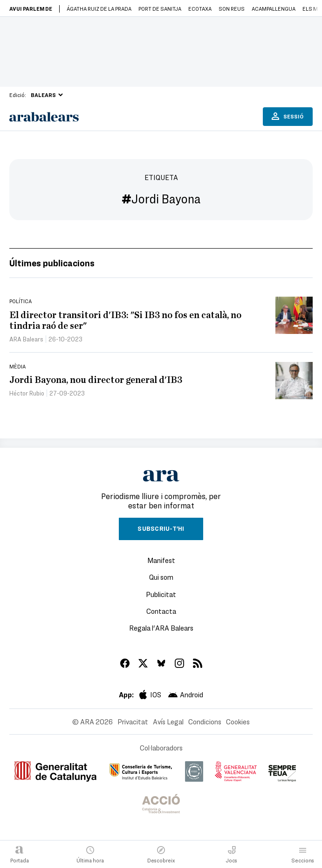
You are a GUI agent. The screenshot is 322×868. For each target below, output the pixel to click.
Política (21, 301)
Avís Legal (168, 722)
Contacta (161, 611)
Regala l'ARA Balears (161, 628)
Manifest (161, 560)
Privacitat (133, 722)
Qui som (161, 577)
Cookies (238, 722)
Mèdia (17, 366)
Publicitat (161, 594)
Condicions (205, 722)
